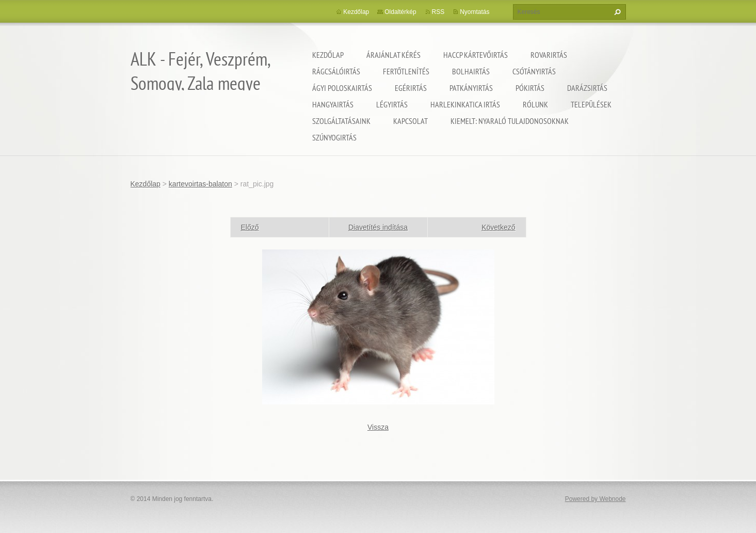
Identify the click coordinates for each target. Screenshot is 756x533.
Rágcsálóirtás (336, 71)
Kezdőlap (328, 55)
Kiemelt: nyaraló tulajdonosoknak (510, 121)
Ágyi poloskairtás (342, 88)
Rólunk (535, 104)
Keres (616, 12)
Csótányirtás (534, 71)
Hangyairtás (333, 104)
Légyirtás (392, 104)
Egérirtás (411, 88)
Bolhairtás (471, 71)
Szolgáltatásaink (341, 121)
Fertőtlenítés (406, 71)
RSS (438, 12)
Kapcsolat (411, 121)
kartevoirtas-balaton (200, 184)
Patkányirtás (471, 88)
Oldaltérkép (400, 12)
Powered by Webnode (596, 499)
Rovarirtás (549, 55)
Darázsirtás (587, 88)
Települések (591, 104)
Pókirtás (530, 88)
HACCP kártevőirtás (476, 55)
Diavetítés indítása (378, 227)
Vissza (378, 427)
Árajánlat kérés (393, 55)
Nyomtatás (474, 12)
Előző (250, 227)
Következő (498, 227)
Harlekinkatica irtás (465, 104)
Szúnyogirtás (334, 137)
